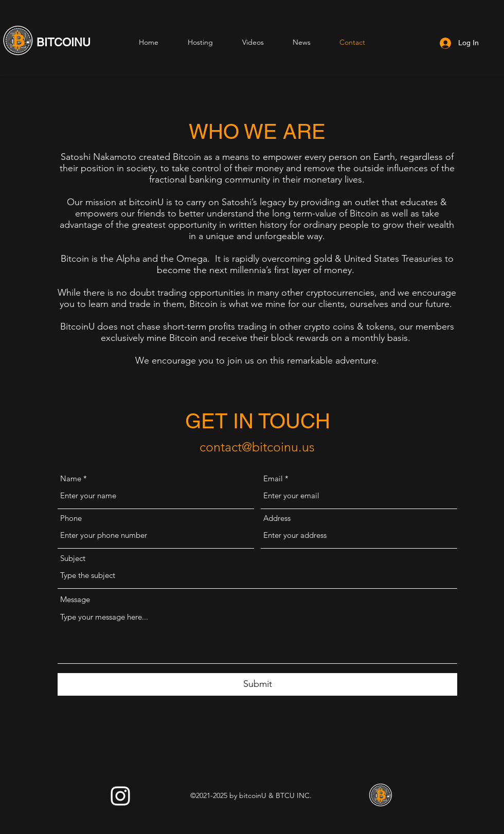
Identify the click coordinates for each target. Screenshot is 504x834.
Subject (73, 558)
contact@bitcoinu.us (257, 447)
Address (277, 518)
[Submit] (257, 684)
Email (273, 478)
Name (71, 478)
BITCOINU (64, 42)
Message (75, 599)
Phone (71, 518)
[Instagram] (120, 796)
